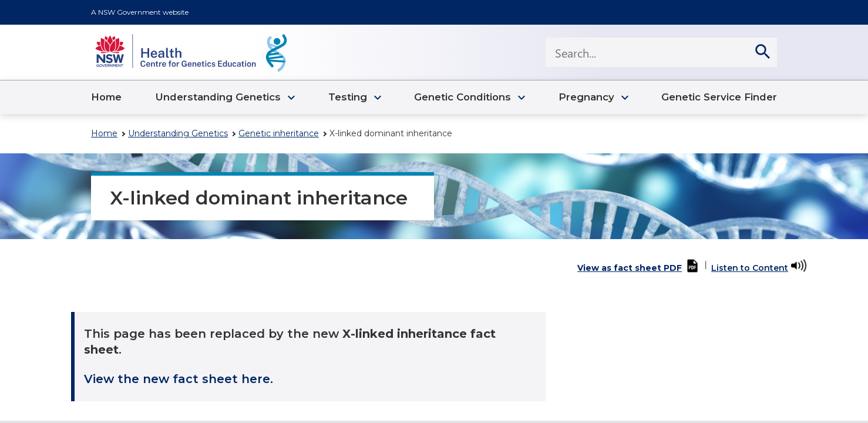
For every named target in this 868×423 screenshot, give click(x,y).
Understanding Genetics (178, 133)
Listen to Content (750, 268)
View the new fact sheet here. (179, 379)
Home (104, 133)
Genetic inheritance (279, 133)
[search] (762, 52)
